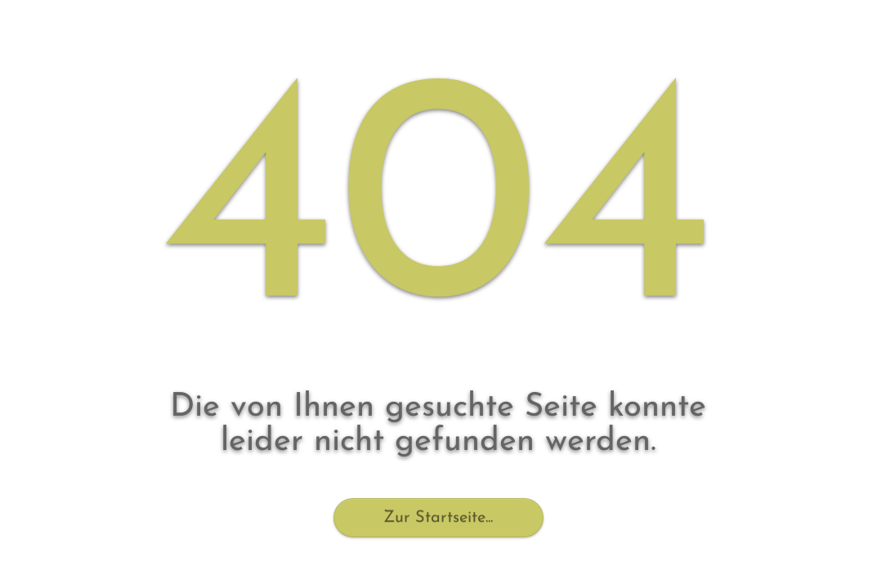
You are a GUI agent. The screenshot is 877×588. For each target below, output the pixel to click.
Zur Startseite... (438, 518)
